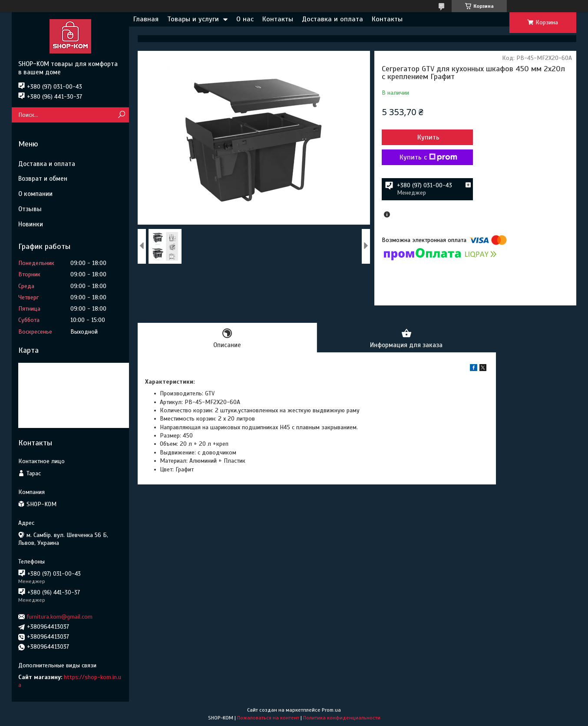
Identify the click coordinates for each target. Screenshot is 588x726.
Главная (146, 19)
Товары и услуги (193, 19)
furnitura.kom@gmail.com (60, 617)
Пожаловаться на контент (268, 718)
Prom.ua (331, 710)
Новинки (31, 224)
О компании (35, 194)
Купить (428, 137)
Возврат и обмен (43, 179)
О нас (245, 19)
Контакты (278, 19)
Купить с (428, 157)
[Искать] (121, 115)
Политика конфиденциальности (342, 718)
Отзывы (30, 209)
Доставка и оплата (332, 19)
